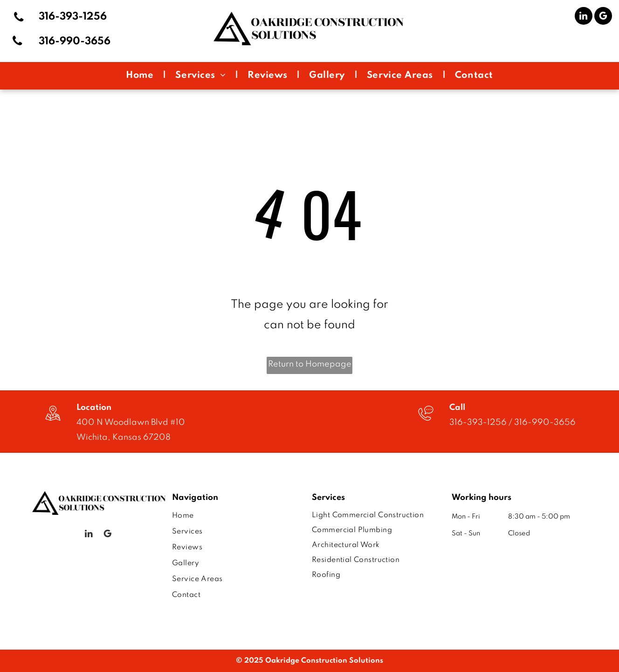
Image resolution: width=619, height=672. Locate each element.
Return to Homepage (310, 364)
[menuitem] (141, 76)
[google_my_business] (603, 17)
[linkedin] (584, 17)
